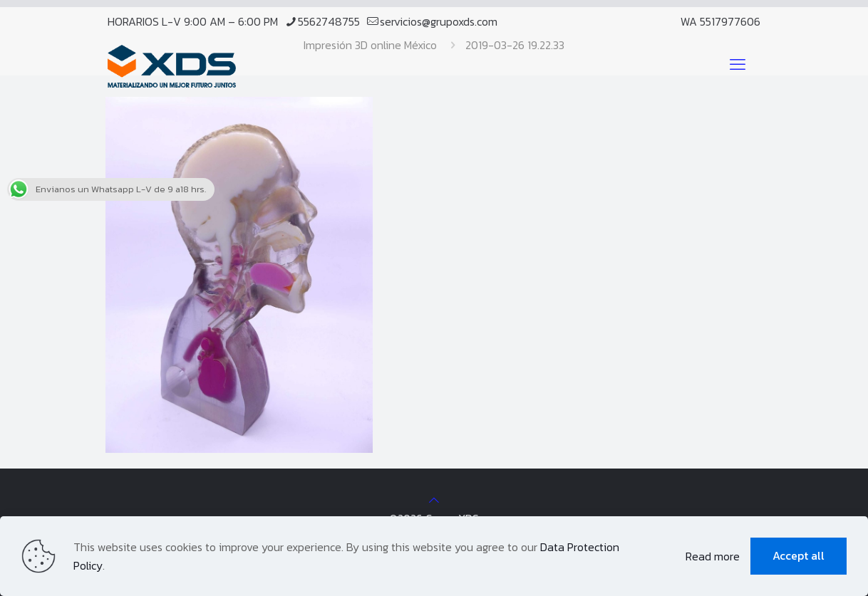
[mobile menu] (738, 65)
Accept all (799, 555)
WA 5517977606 (720, 21)
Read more (713, 556)
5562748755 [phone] (329, 21)
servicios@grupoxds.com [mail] (439, 21)
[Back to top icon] (434, 500)
